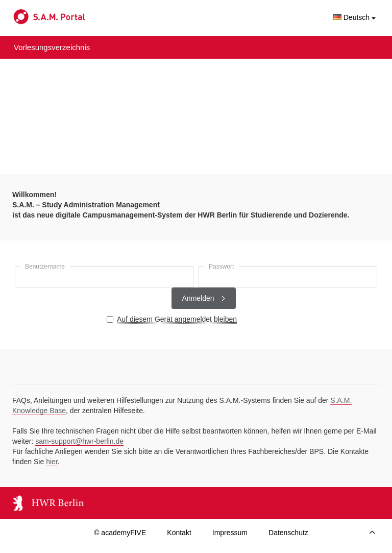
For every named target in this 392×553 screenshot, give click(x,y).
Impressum (230, 533)
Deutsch (354, 17)
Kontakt (179, 533)
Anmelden (204, 298)
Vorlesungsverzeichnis (52, 47)
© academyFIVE (120, 533)
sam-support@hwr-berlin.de (79, 441)
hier (52, 462)
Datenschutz (288, 533)
